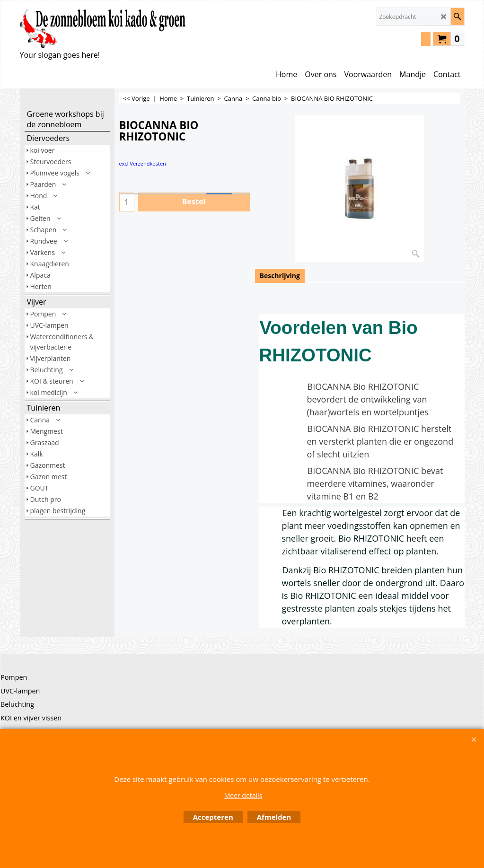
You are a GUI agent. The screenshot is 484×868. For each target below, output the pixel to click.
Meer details (243, 795)
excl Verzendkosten (143, 163)
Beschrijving (280, 276)
